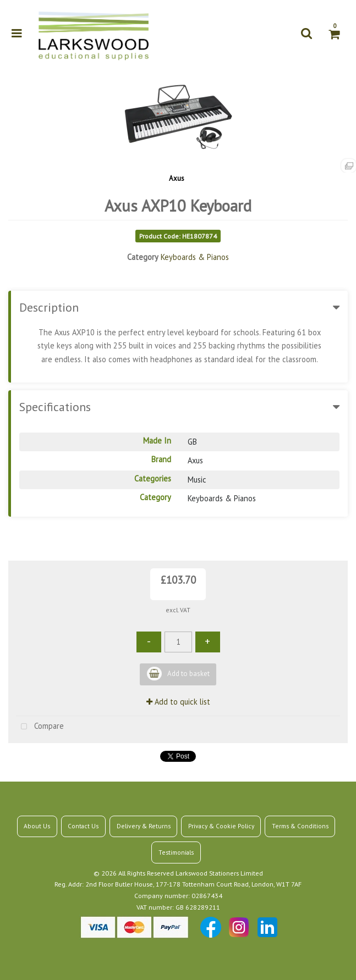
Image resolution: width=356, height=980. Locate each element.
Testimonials (176, 852)
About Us (37, 826)
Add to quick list (178, 702)
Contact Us (83, 826)
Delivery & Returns (144, 826)
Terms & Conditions (300, 826)
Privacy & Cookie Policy (221, 826)
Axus (177, 178)
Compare (40, 727)
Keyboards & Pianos (195, 257)
